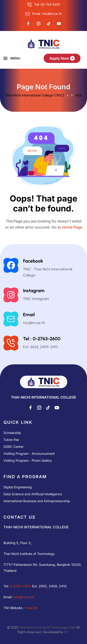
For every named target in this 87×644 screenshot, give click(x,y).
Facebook (33, 261)
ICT (66, 632)
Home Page (72, 227)
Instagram (34, 291)
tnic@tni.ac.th (24, 597)
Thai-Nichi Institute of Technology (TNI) (47, 627)
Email (29, 315)
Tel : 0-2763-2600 (42, 339)
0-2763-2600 (20, 586)
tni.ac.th (31, 608)
